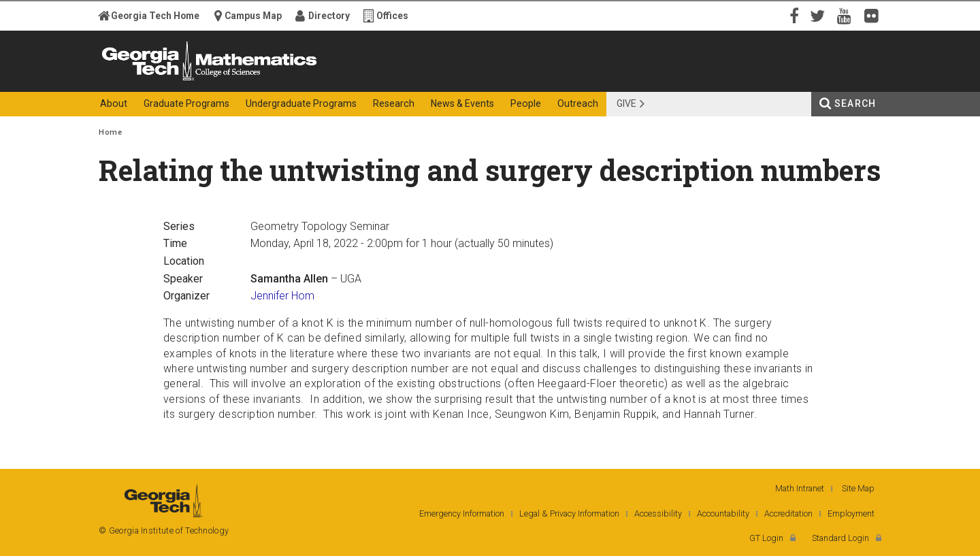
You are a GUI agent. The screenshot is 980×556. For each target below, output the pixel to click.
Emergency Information (462, 513)
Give (626, 103)
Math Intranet (800, 488)
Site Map (858, 488)
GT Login (766, 538)
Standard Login (840, 538)
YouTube (847, 15)
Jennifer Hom (282, 296)
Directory (329, 16)
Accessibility (658, 513)
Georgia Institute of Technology (152, 80)
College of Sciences (340, 80)
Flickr (875, 15)
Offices (392, 16)
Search (855, 103)
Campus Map (253, 16)
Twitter (820, 15)
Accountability (723, 513)
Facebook (793, 15)
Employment (851, 513)
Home (110, 132)
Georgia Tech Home (155, 16)
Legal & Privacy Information (569, 513)
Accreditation (788, 513)
